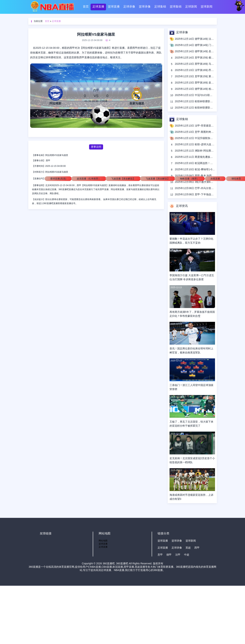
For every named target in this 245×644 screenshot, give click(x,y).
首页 (86, 7)
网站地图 (103, 541)
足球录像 (129, 7)
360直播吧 (109, 563)
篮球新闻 (207, 7)
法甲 (178, 555)
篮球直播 (114, 7)
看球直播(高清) (58, 179)
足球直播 (98, 7)
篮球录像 (145, 7)
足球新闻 (191, 7)
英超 (188, 548)
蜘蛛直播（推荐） (190, 179)
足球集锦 (160, 7)
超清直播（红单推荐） (89, 179)
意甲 (160, 555)
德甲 (169, 555)
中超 (187, 555)
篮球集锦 (176, 7)
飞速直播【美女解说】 (123, 179)
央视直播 (215, 179)
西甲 (48, 161)
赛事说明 (96, 147)
